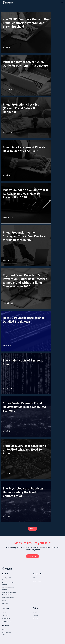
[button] (62, 3)
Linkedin (35, 612)
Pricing (4, 601)
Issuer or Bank (37, 581)
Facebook (36, 615)
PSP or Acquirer (37, 578)
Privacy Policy (6, 618)
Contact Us (5, 615)
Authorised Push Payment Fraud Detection (9, 594)
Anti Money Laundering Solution (8, 589)
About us (5, 612)
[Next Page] (33, 529)
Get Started (5, 604)
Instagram (36, 618)
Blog (4, 629)
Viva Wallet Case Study (7, 633)
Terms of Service (7, 621)
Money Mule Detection (8, 597)
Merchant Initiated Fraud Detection (9, 584)
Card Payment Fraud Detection (8, 579)
